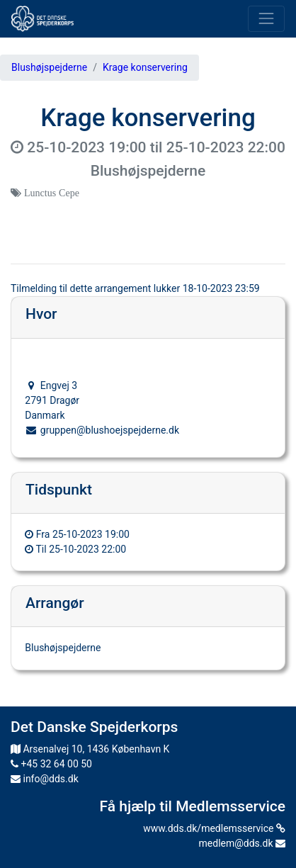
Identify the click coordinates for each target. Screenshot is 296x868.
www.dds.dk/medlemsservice (214, 828)
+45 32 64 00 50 (51, 764)
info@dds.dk (45, 779)
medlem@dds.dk (242, 843)
